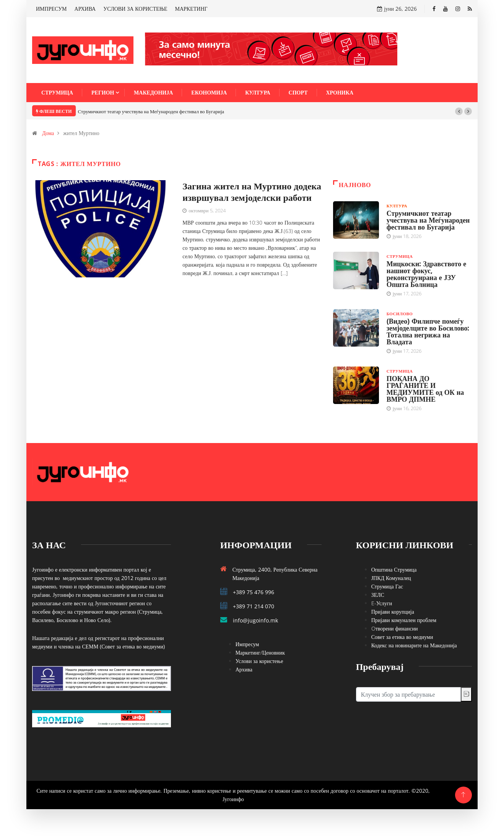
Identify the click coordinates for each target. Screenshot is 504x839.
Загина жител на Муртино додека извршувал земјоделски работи (252, 191)
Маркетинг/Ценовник (260, 652)
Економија (209, 92)
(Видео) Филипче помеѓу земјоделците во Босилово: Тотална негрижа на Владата (428, 331)
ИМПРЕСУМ (51, 9)
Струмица (57, 92)
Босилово (400, 314)
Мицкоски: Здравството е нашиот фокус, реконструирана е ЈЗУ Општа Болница (427, 274)
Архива (244, 669)
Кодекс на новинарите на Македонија (414, 645)
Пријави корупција (393, 612)
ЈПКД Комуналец (391, 578)
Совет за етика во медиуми (402, 637)
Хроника (340, 92)
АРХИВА (85, 9)
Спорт (298, 92)
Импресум (247, 644)
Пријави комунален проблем (404, 620)
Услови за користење (259, 661)
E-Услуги (382, 603)
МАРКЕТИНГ (191, 9)
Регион (103, 92)
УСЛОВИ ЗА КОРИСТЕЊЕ (135, 9)
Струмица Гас (387, 586)
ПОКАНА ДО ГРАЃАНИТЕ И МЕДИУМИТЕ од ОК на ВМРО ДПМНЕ (425, 389)
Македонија (153, 92)
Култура (258, 92)
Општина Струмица (394, 569)
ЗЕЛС (378, 595)
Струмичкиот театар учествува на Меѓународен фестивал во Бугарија (151, 111)
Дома (48, 133)
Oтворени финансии (395, 628)
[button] (459, 111)
